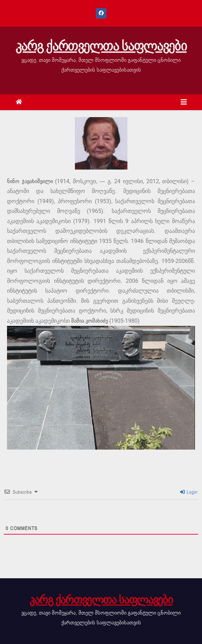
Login (189, 492)
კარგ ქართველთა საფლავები (101, 46)
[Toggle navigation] (184, 102)
